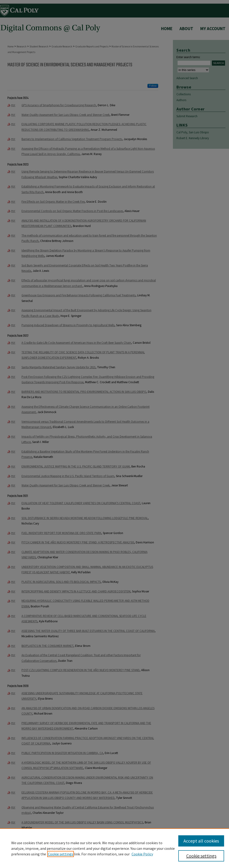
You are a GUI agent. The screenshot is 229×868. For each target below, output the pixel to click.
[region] (114, 848)
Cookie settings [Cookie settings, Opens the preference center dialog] (201, 856)
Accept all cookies (201, 841)
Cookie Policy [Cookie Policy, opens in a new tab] (142, 854)
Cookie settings (61, 854)
